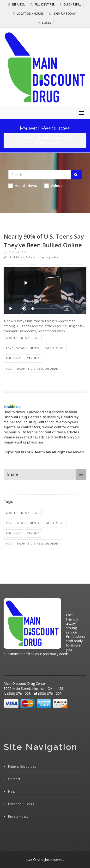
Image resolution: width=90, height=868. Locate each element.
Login (45, 23)
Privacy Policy (18, 816)
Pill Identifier (42, 4)
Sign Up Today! (63, 14)
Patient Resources (53, 138)
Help (11, 791)
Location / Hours (28, 14)
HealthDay (42, 452)
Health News (23, 186)
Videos (53, 186)
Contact (14, 779)
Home (27, 138)
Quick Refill (71, 4)
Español (16, 4)
